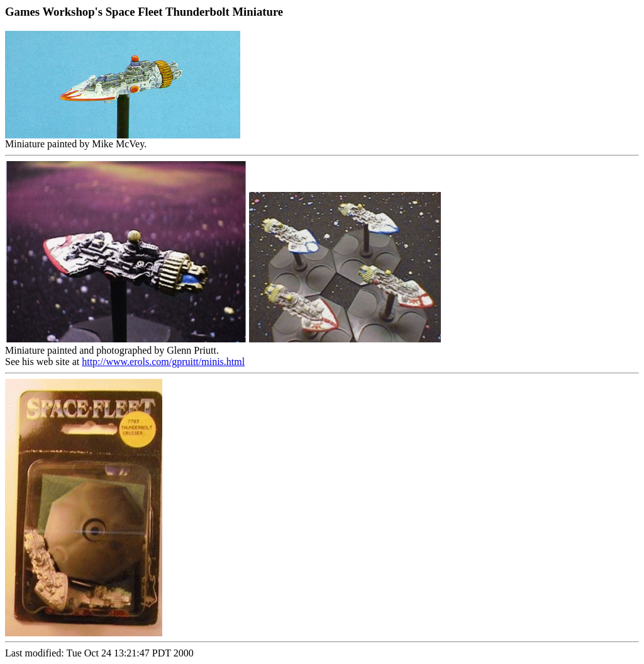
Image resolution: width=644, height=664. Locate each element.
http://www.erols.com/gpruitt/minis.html (163, 362)
